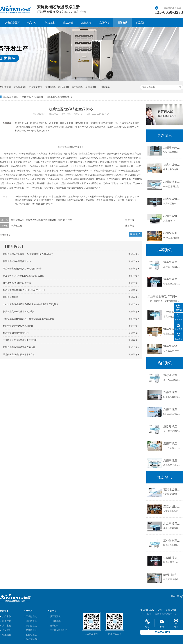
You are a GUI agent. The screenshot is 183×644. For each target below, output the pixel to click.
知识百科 (39, 97)
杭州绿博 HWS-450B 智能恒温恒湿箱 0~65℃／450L (172, 182)
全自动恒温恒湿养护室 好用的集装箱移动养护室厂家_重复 (31, 304)
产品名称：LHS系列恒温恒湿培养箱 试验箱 (24, 276)
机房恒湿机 (17, 226)
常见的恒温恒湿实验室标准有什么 (19, 354)
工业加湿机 (55, 621)
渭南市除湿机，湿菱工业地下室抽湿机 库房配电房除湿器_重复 (172, 443)
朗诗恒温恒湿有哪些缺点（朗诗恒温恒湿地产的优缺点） (30, 319)
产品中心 (32, 23)
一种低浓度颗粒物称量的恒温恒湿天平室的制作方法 (172, 312)
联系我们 (141, 23)
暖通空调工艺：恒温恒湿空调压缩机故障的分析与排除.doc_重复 (42, 220)
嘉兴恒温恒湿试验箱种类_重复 (172, 490)
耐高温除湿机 (20, 87)
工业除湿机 (104, 87)
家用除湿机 (77, 87)
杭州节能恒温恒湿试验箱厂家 (172, 216)
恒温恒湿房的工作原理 (172, 329)
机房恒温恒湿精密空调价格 (60, 97)
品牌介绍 (104, 23)
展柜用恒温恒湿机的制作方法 (17, 283)
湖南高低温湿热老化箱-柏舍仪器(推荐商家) (172, 460)
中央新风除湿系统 (58, 630)
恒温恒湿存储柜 (11, 297)
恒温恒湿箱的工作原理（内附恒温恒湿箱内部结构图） (29, 254)
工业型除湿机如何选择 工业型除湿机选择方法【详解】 (172, 541)
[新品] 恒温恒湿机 (172, 575)
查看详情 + (131, 220)
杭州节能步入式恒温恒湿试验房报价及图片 (172, 148)
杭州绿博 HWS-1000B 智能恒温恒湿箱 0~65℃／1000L (172, 233)
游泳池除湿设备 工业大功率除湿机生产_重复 (172, 375)
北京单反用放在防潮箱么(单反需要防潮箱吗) (172, 524)
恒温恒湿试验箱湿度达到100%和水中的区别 (24, 290)
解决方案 (50, 23)
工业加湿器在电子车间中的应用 (164, 296)
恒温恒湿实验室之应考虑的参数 (18, 326)
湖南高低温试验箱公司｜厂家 (172, 392)
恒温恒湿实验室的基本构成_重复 (19, 311)
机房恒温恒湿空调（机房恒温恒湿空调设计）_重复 (172, 165)
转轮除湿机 (64, 87)
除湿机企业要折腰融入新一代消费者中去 (22, 269)
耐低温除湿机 (36, 87)
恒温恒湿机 (50, 87)
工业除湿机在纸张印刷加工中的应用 (20, 340)
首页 (16, 97)
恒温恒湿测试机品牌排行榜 (16, 333)
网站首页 (4, 611)
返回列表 (135, 234)
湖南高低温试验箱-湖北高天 (172, 409)
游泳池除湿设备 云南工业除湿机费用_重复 (172, 426)
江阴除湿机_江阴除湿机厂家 (172, 558)
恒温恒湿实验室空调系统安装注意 (19, 347)
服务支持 (86, 23)
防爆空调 (54, 626)
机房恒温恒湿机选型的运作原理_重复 (172, 199)
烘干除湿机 (55, 616)
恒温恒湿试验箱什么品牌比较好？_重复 (172, 279)
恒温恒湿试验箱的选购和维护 (17, 261)
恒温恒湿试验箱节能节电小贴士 (172, 262)
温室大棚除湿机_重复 (172, 507)
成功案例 (68, 23)
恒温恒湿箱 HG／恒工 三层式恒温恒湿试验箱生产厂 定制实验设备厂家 (172, 346)
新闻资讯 (122, 23)
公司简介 (7, 630)
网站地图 (175, 596)
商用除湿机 (91, 87)
